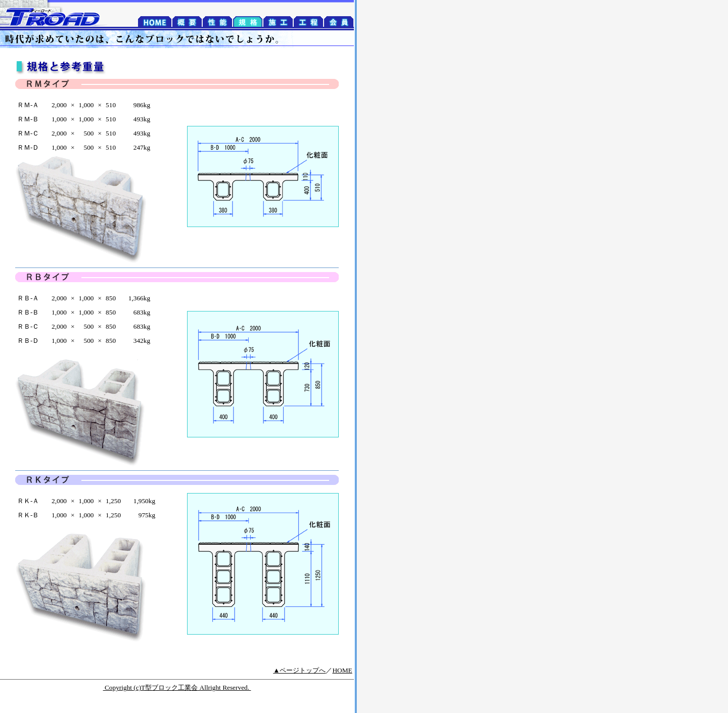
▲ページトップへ (299, 670)
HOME (342, 670)
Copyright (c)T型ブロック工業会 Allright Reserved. (177, 687)
